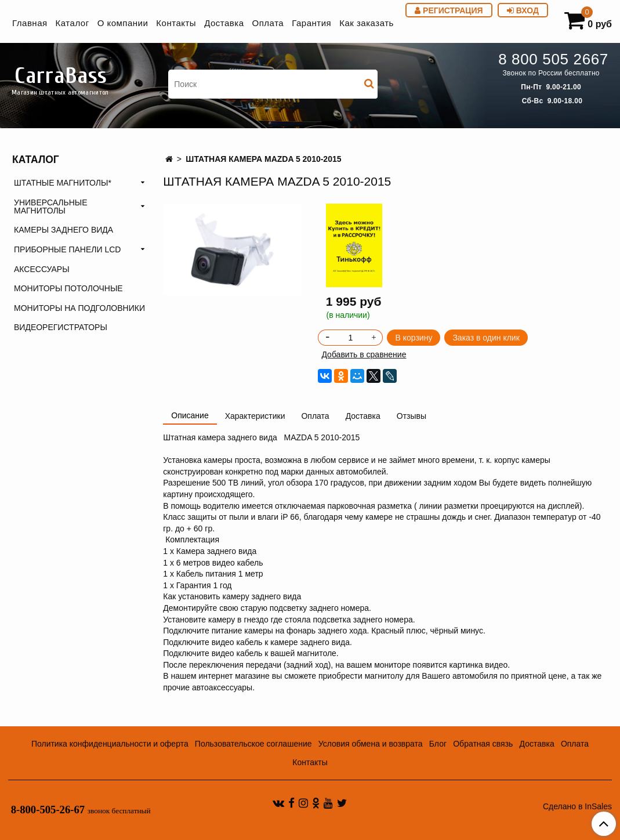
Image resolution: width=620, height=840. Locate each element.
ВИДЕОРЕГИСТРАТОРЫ (61, 327)
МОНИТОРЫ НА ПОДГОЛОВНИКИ (79, 308)
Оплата (268, 23)
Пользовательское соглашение (253, 744)
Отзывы (411, 416)
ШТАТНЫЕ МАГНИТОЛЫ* (63, 183)
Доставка (224, 23)
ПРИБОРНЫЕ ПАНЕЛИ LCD (67, 249)
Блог (438, 744)
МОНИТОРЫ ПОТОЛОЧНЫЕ (68, 288)
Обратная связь (483, 744)
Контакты (176, 23)
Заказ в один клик (486, 338)
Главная (30, 23)
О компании (123, 23)
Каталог (72, 23)
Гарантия (311, 23)
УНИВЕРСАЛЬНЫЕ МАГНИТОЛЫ (51, 207)
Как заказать (367, 23)
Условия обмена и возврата (371, 744)
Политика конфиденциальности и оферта (110, 744)
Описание (190, 415)
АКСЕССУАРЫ (42, 269)
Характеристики (255, 416)
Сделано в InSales (577, 806)
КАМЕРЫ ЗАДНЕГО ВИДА (64, 230)
